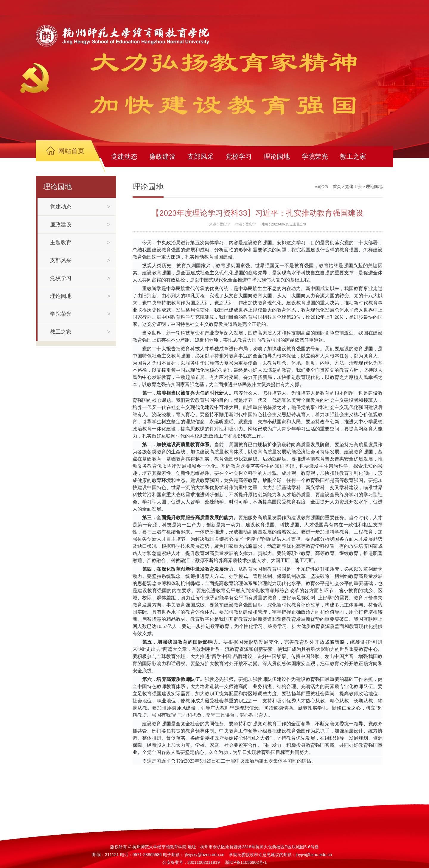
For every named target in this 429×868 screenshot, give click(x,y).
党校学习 (239, 157)
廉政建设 (162, 157)
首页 (337, 186)
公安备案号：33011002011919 (191, 862)
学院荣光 (315, 157)
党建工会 (353, 186)
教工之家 (353, 157)
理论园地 (277, 157)
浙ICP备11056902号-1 (246, 862)
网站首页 (71, 151)
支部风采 (200, 157)
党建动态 (124, 157)
